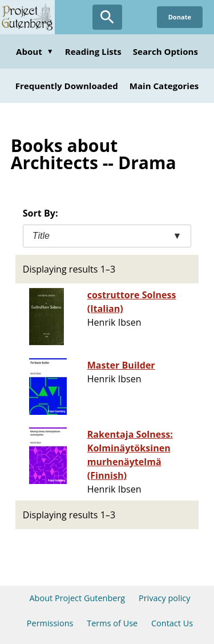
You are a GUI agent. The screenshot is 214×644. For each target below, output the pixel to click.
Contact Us (172, 623)
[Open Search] (107, 17)
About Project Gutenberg (77, 598)
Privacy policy (165, 598)
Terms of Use (112, 623)
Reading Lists (93, 51)
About (35, 51)
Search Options (165, 51)
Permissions (50, 623)
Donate (180, 17)
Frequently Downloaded (67, 86)
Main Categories (164, 86)
